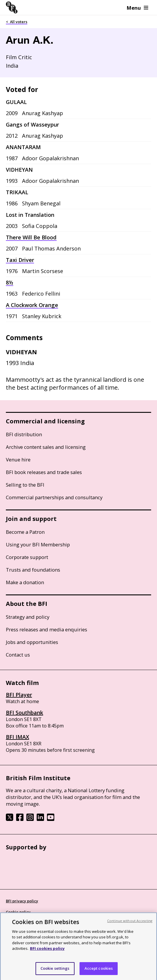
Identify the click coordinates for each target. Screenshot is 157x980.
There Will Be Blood (31, 237)
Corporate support (27, 557)
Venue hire (18, 460)
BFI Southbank (25, 713)
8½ (10, 282)
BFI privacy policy (22, 901)
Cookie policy (18, 912)
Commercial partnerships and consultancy (54, 497)
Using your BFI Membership (38, 544)
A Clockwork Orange (32, 305)
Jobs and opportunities (32, 642)
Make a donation (25, 582)
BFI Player (19, 695)
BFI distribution (24, 434)
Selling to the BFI (25, 485)
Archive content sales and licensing (46, 447)
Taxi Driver (20, 260)
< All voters (17, 22)
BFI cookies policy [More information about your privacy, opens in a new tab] (47, 954)
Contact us (18, 655)
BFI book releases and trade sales (44, 472)
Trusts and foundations (33, 570)
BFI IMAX (17, 737)
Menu (137, 8)
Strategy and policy (28, 617)
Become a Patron (25, 532)
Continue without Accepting (130, 926)
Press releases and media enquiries (47, 629)
